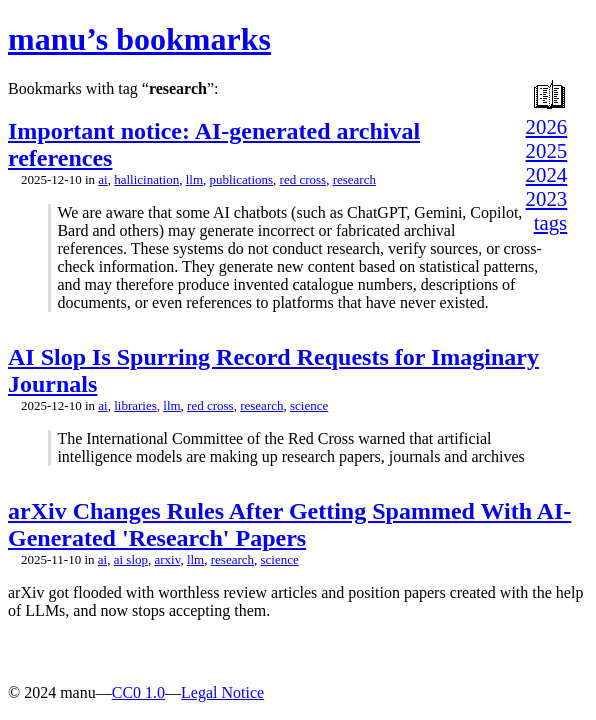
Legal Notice (222, 692)
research (354, 179)
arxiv (168, 559)
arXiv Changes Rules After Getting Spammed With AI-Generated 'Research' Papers (289, 524)
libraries (135, 405)
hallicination (146, 179)
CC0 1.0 (138, 692)
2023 (547, 198)
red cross (303, 179)
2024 (547, 174)
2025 (547, 150)
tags (551, 222)
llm (194, 179)
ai (102, 179)
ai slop (131, 559)
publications (242, 179)
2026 (547, 126)
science (309, 405)
